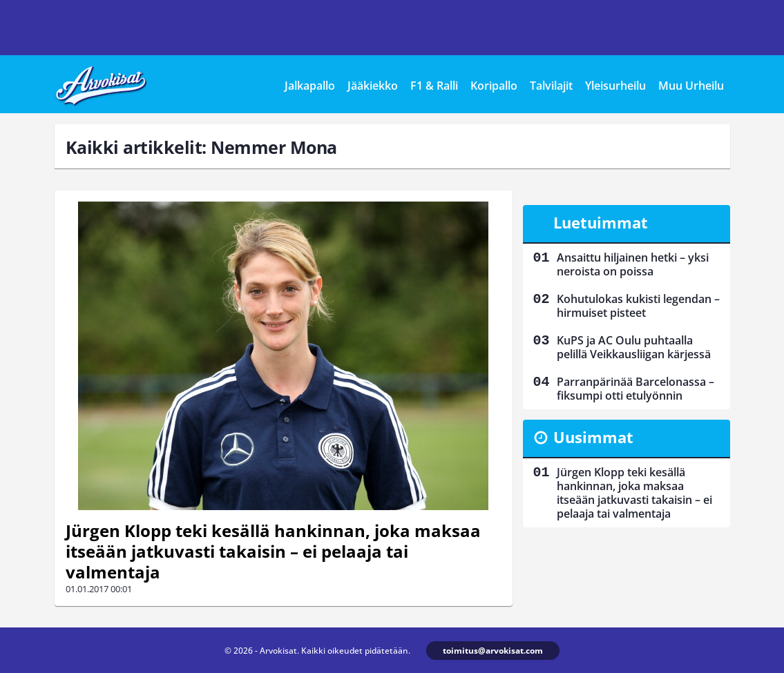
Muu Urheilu (691, 86)
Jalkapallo (310, 86)
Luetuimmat (601, 222)
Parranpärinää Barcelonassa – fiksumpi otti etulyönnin (635, 389)
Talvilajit (551, 86)
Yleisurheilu (615, 86)
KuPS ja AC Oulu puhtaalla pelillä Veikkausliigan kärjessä (634, 347)
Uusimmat (593, 437)
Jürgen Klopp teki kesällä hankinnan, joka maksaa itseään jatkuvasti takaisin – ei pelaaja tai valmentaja (273, 551)
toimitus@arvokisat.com (493, 651)
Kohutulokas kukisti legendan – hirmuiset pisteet (638, 306)
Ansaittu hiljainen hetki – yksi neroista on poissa (633, 264)
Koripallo (494, 86)
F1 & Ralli (434, 86)
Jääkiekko (373, 86)
